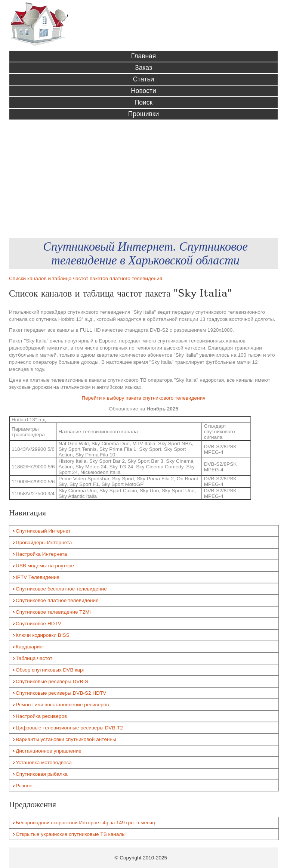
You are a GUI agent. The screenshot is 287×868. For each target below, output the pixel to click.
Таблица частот (34, 658)
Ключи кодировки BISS (43, 635)
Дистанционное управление (49, 751)
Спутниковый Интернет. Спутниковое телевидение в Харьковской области (145, 253)
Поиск (143, 102)
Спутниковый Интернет (43, 531)
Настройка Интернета (41, 554)
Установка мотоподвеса (44, 762)
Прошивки (143, 114)
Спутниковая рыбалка (42, 774)
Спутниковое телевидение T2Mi (53, 612)
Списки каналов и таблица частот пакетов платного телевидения (86, 278)
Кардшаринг (30, 647)
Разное (24, 786)
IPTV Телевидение (38, 577)
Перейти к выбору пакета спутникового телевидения (143, 398)
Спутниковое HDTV (38, 624)
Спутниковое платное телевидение (57, 600)
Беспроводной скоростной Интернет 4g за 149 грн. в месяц (85, 823)
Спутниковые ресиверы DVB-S (52, 681)
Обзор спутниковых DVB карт (50, 670)
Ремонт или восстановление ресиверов (62, 705)
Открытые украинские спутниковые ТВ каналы (71, 834)
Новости (143, 91)
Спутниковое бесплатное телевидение (61, 589)
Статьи (144, 79)
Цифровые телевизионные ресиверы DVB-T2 (69, 728)
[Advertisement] (143, 180)
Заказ (143, 68)
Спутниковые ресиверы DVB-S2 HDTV (61, 693)
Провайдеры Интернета (44, 542)
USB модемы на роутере (45, 566)
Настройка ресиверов (41, 716)
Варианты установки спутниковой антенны (66, 739)
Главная (144, 56)
